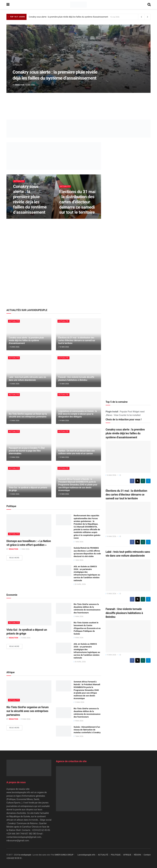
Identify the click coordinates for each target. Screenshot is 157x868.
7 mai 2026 (78, 736)
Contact (147, 855)
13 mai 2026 (14, 457)
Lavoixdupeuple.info (86, 855)
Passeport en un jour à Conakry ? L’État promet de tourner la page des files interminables (27, 451)
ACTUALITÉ (18, 65)
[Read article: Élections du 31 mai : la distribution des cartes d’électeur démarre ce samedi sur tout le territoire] (128, 518)
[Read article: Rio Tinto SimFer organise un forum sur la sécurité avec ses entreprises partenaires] (29, 408)
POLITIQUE (116, 855)
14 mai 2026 (64, 421)
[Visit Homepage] (78, 5)
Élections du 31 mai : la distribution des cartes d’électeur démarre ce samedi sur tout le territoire (77, 202)
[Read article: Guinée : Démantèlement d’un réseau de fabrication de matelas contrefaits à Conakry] (64, 731)
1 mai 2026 (25, 549)
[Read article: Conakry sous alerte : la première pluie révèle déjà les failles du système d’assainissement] (128, 457)
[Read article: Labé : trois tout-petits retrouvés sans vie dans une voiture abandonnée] (29, 371)
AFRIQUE (127, 855)
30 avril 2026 (80, 584)
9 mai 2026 (78, 616)
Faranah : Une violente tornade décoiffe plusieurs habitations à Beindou (124, 613)
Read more (16, 558)
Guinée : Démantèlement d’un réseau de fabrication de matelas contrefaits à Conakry (87, 730)
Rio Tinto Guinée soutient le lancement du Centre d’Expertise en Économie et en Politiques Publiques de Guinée (87, 628)
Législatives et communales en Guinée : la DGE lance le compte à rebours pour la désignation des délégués (78, 414)
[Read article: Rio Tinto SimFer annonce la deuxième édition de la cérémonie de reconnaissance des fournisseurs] (64, 608)
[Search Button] (149, 5)
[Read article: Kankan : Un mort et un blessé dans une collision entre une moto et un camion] (78, 445)
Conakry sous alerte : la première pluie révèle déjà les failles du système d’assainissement (68, 17)
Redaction (20, 85)
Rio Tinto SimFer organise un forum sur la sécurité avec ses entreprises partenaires (28, 711)
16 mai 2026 (14, 347)
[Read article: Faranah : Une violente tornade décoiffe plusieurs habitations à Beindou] (78, 371)
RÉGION (137, 855)
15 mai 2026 (14, 384)
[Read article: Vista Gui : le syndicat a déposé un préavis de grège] (29, 481)
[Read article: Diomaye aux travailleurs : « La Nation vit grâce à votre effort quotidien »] (29, 526)
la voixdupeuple (25, 855)
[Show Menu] (8, 5)
